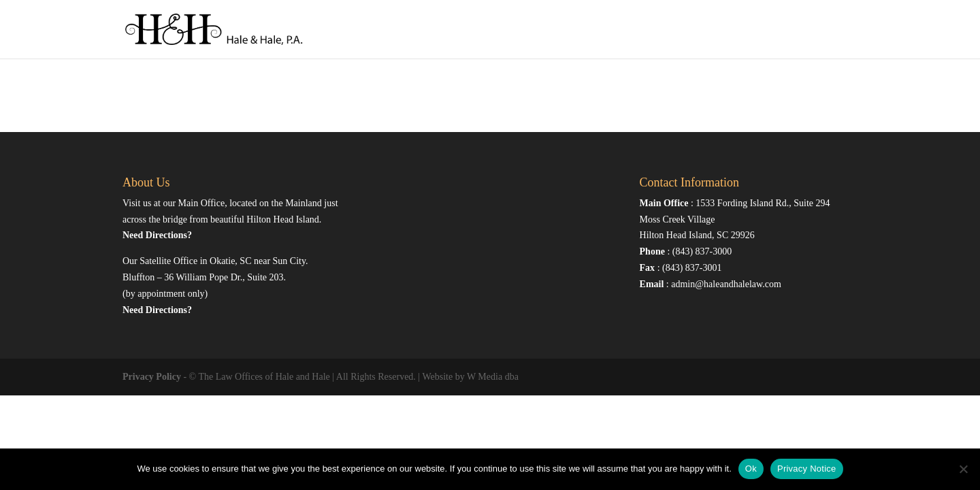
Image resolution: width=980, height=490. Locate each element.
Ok (751, 469)
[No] (963, 469)
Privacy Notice (807, 469)
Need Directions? (157, 235)
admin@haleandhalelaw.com (726, 284)
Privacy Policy (152, 377)
